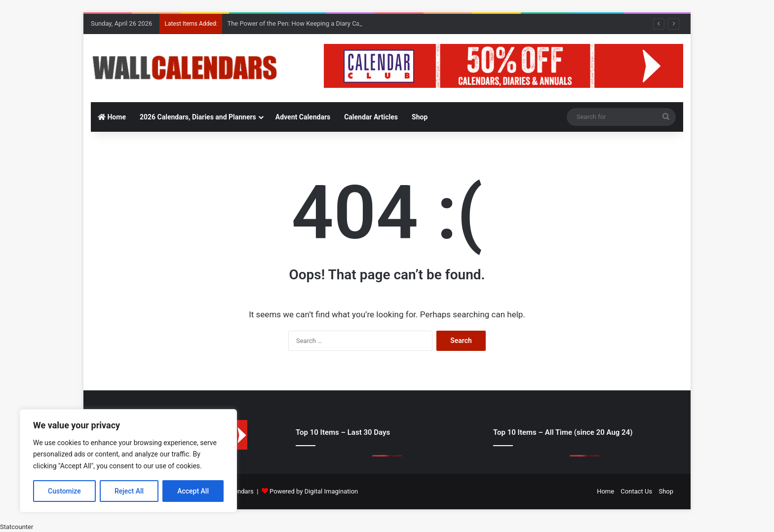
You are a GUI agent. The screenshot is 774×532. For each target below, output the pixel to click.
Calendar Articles (371, 117)
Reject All (129, 491)
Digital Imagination (331, 491)
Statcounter (17, 527)
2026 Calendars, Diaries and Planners (198, 117)
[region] (128, 461)
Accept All (193, 491)
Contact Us (636, 491)
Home (112, 117)
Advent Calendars (303, 117)
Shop (420, 117)
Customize (64, 491)
